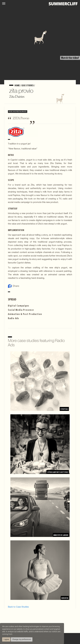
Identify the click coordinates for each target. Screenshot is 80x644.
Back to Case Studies (18, 607)
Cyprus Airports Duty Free (58, 472)
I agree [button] (6, 639)
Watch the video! (70, 58)
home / (18, 86)
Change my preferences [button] (22, 639)
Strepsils (64, 409)
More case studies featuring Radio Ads (36, 343)
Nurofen (65, 598)
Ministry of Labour (61, 535)
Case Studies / (28, 86)
